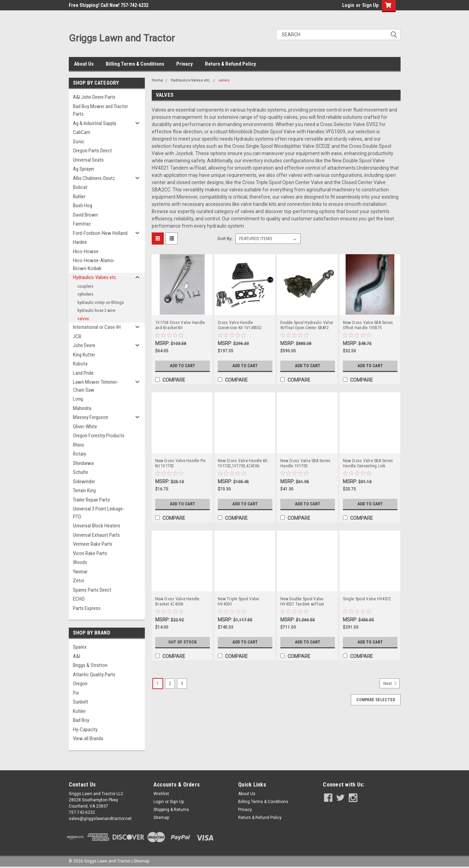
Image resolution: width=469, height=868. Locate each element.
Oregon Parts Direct (92, 151)
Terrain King (84, 490)
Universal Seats (88, 160)
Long (78, 399)
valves (83, 319)
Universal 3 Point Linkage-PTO (99, 513)
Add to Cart (183, 366)
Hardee (80, 242)
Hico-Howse (86, 251)
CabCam (82, 132)
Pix (76, 693)
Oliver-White (85, 427)
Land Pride (83, 373)
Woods (80, 562)
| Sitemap (140, 861)
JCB (77, 336)
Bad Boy (81, 720)
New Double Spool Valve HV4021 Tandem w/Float (302, 602)
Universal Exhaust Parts (96, 535)
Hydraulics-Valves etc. (95, 277)
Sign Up (370, 5)
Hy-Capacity (85, 729)
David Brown (85, 215)
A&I (77, 656)
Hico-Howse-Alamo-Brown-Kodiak (94, 264)
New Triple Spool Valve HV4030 (238, 602)
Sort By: (225, 239)
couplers (85, 286)
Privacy (185, 64)
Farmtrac (82, 224)
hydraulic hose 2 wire (96, 310)
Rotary (79, 454)
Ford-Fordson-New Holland (100, 233)
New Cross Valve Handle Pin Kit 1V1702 (181, 463)
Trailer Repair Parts (91, 500)
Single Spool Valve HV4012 (367, 599)
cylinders (85, 294)
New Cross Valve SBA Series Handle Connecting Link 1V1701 (368, 464)
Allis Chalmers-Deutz (94, 178)
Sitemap (161, 818)
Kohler (79, 711)
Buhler (79, 197)
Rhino (79, 445)
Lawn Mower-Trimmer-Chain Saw (96, 386)
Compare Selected (376, 700)
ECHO (79, 599)
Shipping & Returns (171, 810)
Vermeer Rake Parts (93, 544)
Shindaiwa (83, 463)
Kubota (80, 364)
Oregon (80, 684)
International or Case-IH (97, 327)
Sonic (79, 142)
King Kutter (84, 355)
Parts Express (87, 608)
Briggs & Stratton (90, 665)
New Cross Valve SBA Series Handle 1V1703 (306, 463)
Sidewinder (84, 481)
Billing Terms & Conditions (135, 64)
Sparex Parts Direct (92, 590)
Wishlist (161, 794)
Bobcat (80, 187)
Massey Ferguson (91, 417)
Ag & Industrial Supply (95, 123)
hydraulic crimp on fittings (101, 302)
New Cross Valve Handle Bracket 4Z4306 (177, 602)
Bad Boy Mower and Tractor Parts (100, 110)
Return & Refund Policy (231, 64)
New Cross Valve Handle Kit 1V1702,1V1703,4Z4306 (243, 463)
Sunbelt (81, 702)
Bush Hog (83, 206)
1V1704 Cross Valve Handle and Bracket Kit (180, 325)
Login (348, 5)
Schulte (81, 472)
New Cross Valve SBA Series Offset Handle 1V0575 (368, 325)
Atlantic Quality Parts (94, 675)
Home (157, 80)
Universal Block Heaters (97, 526)
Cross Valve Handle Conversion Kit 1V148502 (240, 325)
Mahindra (82, 408)
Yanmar (80, 572)
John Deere (84, 345)
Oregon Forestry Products (99, 436)
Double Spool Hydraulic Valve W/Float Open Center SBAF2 (307, 325)
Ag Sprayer (84, 169)
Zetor (79, 581)
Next (391, 684)
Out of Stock (183, 642)
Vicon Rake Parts (90, 553)
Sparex (80, 647)
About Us (84, 64)
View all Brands (88, 738)
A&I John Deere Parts (94, 97)
